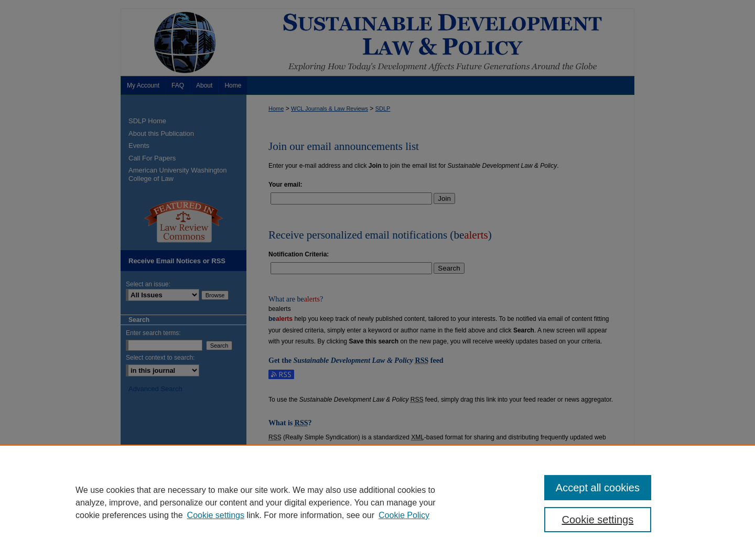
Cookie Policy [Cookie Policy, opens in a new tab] (404, 515)
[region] (377, 502)
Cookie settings (216, 515)
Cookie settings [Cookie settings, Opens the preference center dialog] (598, 520)
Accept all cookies (598, 488)
